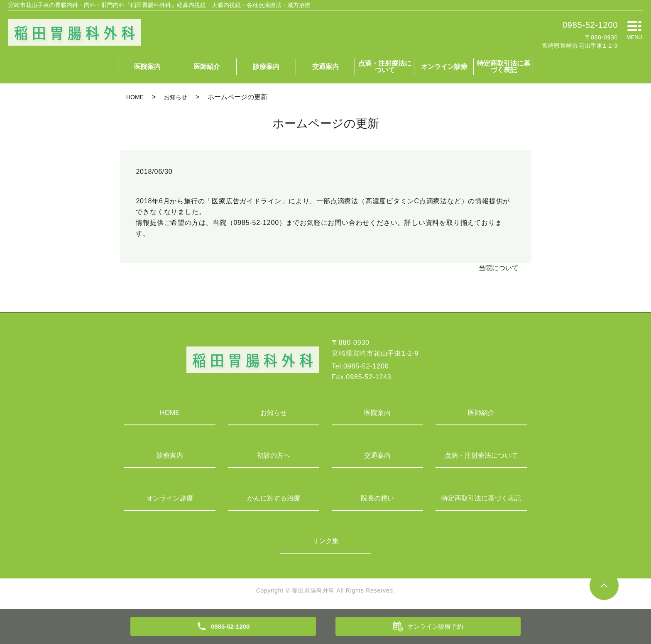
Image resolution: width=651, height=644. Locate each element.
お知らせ (176, 97)
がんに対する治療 (274, 498)
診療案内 (266, 67)
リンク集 (325, 541)
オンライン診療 (444, 67)
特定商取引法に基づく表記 (504, 67)
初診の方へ (274, 455)
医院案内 (147, 67)
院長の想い (377, 498)
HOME (135, 97)
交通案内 (325, 67)
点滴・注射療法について (385, 67)
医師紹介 (207, 67)
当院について (499, 268)
